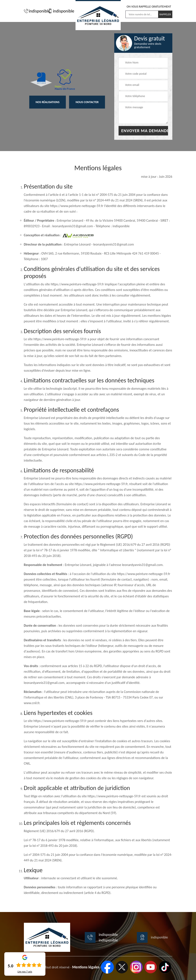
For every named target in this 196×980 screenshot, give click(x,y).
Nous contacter (87, 102)
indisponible (35, 11)
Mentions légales (86, 967)
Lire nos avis (25, 972)
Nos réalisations (48, 102)
